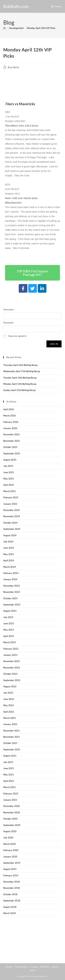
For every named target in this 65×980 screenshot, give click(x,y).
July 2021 (8, 762)
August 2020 (10, 831)
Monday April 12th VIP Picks (41, 28)
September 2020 (12, 825)
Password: (8, 323)
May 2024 (9, 554)
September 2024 (12, 529)
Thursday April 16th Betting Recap (20, 365)
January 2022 (10, 724)
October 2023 (10, 598)
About (55, 967)
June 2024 (9, 548)
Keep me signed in (17, 336)
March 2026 (10, 416)
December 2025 (12, 434)
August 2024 (10, 535)
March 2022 (10, 718)
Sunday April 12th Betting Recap (19, 390)
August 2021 (10, 756)
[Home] (4, 28)
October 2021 (10, 743)
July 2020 (8, 838)
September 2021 (12, 749)
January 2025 (10, 504)
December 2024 (12, 510)
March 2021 (10, 787)
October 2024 (10, 523)
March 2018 (10, 913)
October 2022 (10, 674)
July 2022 (8, 693)
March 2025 (10, 491)
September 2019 (12, 863)
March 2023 (10, 642)
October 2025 (10, 447)
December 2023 (12, 586)
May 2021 (9, 775)
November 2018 (12, 888)
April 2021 (9, 781)
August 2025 (10, 460)
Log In (54, 344)
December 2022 (12, 661)
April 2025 (9, 485)
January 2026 (10, 428)
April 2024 (9, 560)
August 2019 (10, 869)
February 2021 (11, 794)
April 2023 (9, 636)
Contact (9, 967)
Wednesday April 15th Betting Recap (22, 371)
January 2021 (10, 800)
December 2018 (12, 882)
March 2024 (10, 567)
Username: (9, 309)
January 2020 (10, 857)
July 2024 (8, 542)
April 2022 (9, 712)
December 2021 (12, 731)
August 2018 (10, 907)
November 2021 (12, 737)
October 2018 (10, 894)
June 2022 (9, 699)
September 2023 (12, 605)
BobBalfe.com (16, 6)
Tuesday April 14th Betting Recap (20, 378)
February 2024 (11, 573)
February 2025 (11, 497)
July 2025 (8, 466)
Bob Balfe (13, 67)
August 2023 (10, 611)
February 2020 (11, 850)
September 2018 (12, 901)
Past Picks (45, 967)
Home (33, 970)
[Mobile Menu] (57, 6)
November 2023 (12, 592)
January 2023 (10, 655)
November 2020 (12, 812)
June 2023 (9, 623)
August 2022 (10, 686)
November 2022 (12, 668)
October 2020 (10, 819)
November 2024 (12, 516)
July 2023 (8, 617)
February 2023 (11, 649)
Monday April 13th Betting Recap (20, 384)
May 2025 (9, 479)
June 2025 (9, 472)
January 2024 (10, 579)
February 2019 (11, 875)
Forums (34, 967)
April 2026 (9, 409)
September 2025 (12, 453)
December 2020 (12, 806)
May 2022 (9, 705)
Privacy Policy (21, 967)
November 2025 (12, 441)
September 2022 (12, 680)
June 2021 (9, 768)
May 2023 (9, 630)
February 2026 (11, 422)
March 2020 (10, 844)
